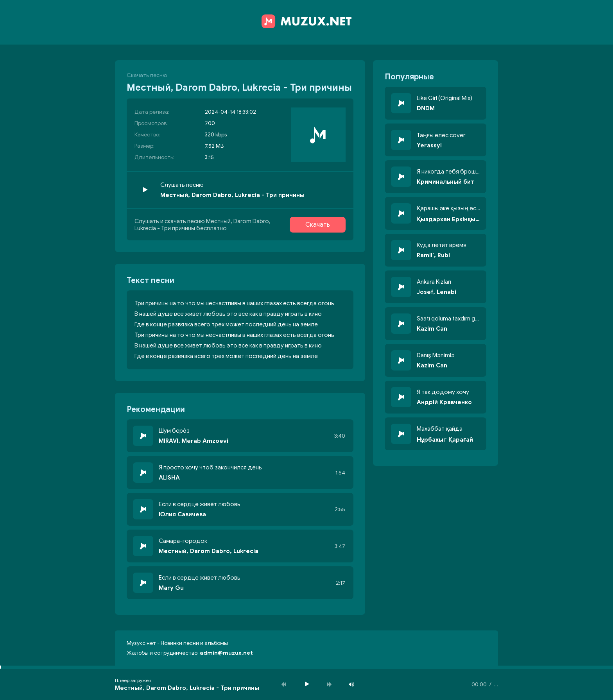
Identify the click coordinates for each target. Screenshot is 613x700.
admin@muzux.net (226, 653)
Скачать (318, 225)
